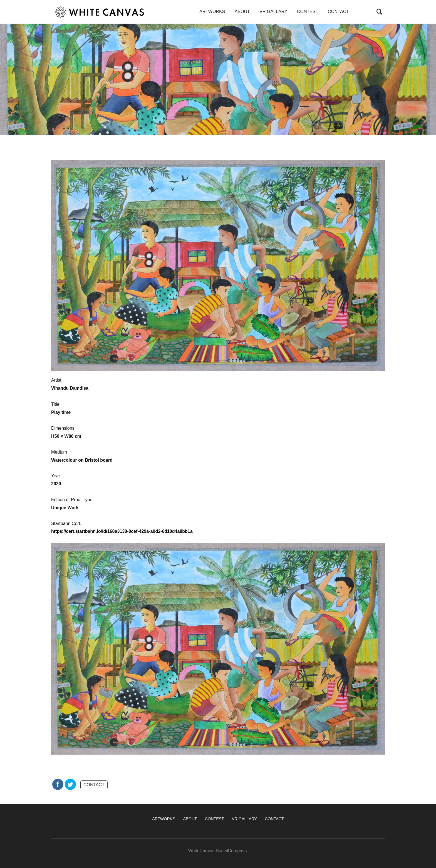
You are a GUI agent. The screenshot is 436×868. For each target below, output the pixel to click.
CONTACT (338, 12)
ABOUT (242, 12)
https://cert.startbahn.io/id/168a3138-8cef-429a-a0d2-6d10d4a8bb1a (122, 531)
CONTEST (308, 12)
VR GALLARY (273, 12)
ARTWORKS (212, 12)
